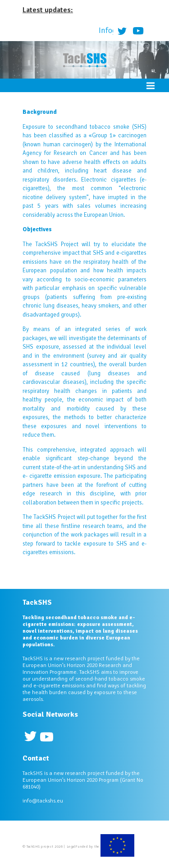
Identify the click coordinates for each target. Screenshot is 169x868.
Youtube (138, 30)
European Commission (117, 847)
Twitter (122, 30)
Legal (71, 846)
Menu (151, 85)
